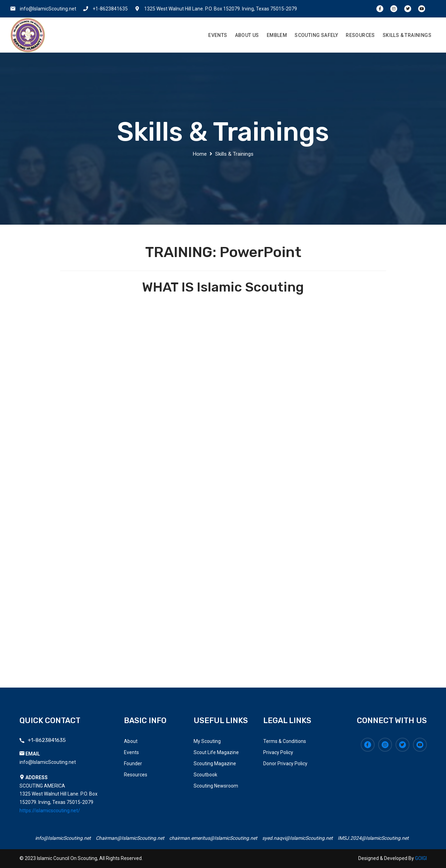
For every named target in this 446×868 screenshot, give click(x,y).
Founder (133, 764)
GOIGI (421, 858)
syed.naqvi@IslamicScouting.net (298, 838)
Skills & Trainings (407, 35)
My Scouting (207, 741)
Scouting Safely (316, 35)
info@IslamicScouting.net (48, 9)
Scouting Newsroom (216, 786)
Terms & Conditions (285, 741)
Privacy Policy (278, 752)
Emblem (277, 35)
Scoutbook (205, 775)
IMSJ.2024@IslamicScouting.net (373, 838)
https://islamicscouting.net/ (50, 811)
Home (200, 154)
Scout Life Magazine (216, 752)
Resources (360, 35)
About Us (247, 35)
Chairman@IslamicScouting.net (130, 838)
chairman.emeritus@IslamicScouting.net (213, 838)
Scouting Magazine (215, 764)
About (131, 741)
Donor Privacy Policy (285, 764)
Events (218, 35)
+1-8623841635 (110, 9)
